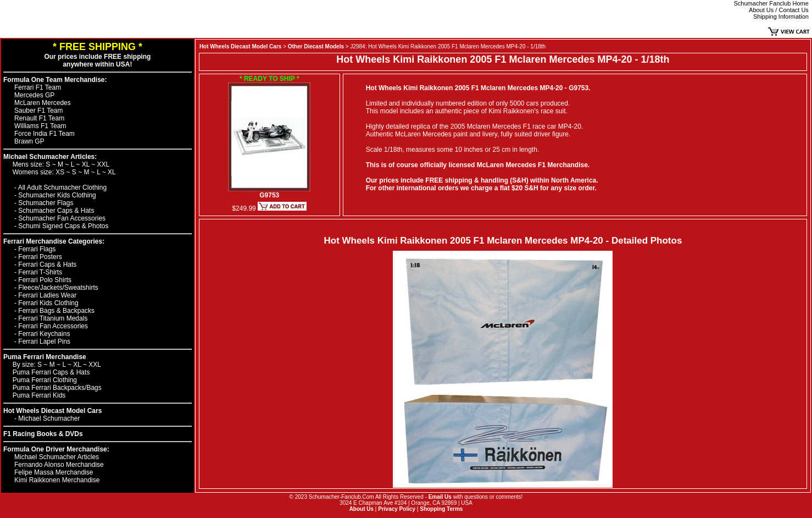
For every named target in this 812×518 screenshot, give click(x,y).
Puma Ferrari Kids (39, 395)
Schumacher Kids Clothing (57, 195)
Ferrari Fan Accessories (53, 326)
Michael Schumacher (49, 418)
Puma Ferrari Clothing (45, 380)
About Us (361, 509)
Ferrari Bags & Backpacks (56, 311)
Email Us (440, 497)
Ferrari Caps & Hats (47, 264)
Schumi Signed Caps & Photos (63, 226)
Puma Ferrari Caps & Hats (51, 372)
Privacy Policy (397, 509)
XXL (104, 164)
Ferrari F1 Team (38, 87)
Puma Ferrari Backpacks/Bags (57, 388)
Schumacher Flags (46, 203)
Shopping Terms (441, 509)
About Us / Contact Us (779, 10)
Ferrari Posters (40, 257)
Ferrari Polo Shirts (45, 280)
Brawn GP (29, 141)
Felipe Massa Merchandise (54, 472)
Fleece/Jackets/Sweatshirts (58, 288)
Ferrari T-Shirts (40, 272)
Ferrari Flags (37, 249)
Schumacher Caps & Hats (56, 211)
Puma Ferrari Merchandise (45, 357)
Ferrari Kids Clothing (48, 303)
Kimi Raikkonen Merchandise (57, 480)
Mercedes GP (34, 95)
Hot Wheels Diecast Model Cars (52, 411)
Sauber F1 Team (39, 111)
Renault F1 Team (39, 118)
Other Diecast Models (316, 46)
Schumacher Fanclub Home (771, 3)
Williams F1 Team (40, 126)
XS (61, 172)
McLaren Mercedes (43, 103)
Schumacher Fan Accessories (62, 218)
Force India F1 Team (45, 134)
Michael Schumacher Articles (57, 457)
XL (87, 164)
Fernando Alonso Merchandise (59, 465)
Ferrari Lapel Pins (44, 341)
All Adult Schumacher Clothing (62, 188)
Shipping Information (781, 16)
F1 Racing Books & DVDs (43, 434)
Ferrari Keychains (44, 334)
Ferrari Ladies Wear (47, 295)
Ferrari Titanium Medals (53, 318)
